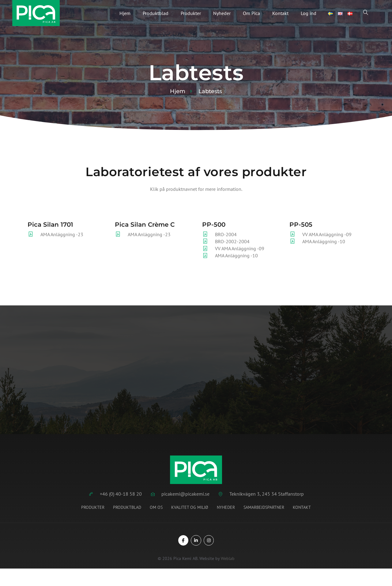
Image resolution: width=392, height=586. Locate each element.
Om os (156, 507)
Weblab (228, 558)
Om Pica (251, 13)
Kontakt (280, 13)
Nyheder (222, 13)
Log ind (309, 13)
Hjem (125, 13)
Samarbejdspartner (264, 507)
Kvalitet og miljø (190, 507)
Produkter (191, 13)
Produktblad (156, 13)
